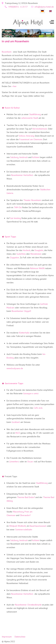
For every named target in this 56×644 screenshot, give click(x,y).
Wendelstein (36, 254)
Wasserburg (18, 512)
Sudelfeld (21, 254)
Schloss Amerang (26, 136)
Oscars (30, 462)
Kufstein (36, 157)
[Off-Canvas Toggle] (52, 22)
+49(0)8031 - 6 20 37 (18, 7)
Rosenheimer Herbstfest (22, 175)
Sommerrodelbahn (24, 530)
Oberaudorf (25, 515)
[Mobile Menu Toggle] (4, 22)
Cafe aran (38, 408)
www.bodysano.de (15, 368)
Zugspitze (14, 257)
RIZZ (18, 433)
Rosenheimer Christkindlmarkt (28, 605)
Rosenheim (7, 52)
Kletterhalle (24, 333)
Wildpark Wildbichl (18, 526)
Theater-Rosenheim (32, 200)
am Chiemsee (36, 139)
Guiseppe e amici (31, 393)
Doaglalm (39, 250)
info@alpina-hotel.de (44, 7)
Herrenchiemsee (40, 129)
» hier (14, 86)
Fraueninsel (24, 139)
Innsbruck (23, 157)
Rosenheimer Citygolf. (22, 311)
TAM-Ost (18, 207)
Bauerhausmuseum (38, 526)
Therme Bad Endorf (26, 497)
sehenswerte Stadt (30, 118)
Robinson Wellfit (37, 268)
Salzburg (14, 157)
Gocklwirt (16, 422)
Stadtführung (35, 114)
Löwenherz (14, 462)
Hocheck (27, 250)
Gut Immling (16, 218)
